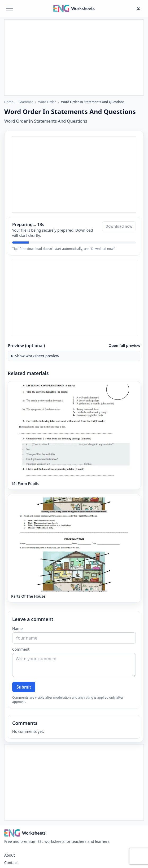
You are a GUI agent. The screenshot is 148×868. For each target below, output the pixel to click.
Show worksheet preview (37, 356)
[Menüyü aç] (10, 8)
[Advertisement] (74, 57)
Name (17, 629)
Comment (21, 649)
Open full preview (124, 345)
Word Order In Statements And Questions (93, 102)
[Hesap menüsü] (138, 8)
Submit (24, 687)
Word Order (47, 102)
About (10, 855)
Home (9, 102)
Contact (11, 863)
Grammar (26, 102)
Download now (119, 226)
